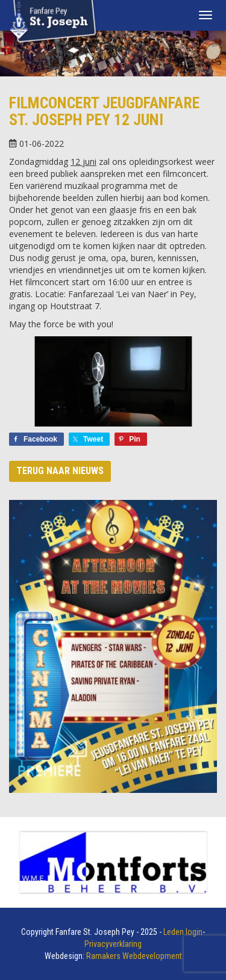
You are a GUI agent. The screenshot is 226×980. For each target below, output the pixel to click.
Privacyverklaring (113, 944)
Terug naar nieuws (60, 471)
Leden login (183, 932)
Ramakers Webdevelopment (134, 956)
